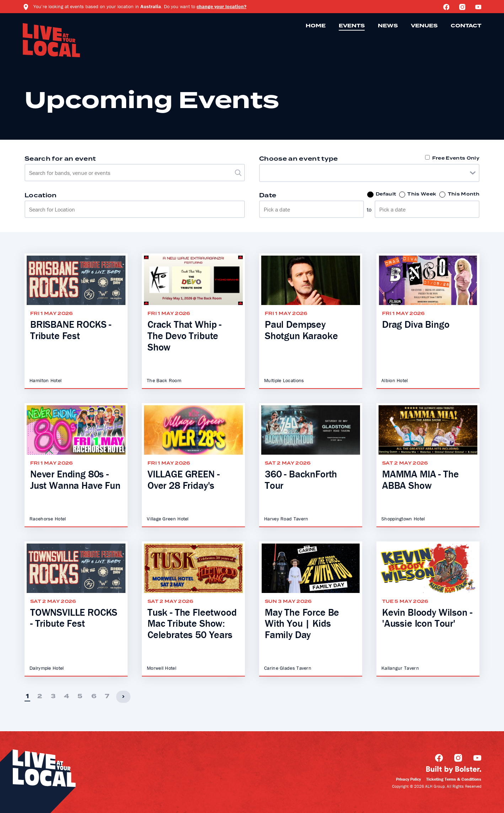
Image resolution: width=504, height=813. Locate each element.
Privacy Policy (408, 779)
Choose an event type (299, 159)
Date (268, 196)
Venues (424, 26)
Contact (466, 26)
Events (352, 26)
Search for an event (60, 159)
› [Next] (123, 696)
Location (41, 196)
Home (316, 26)
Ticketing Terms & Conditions (454, 779)
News (388, 26)
